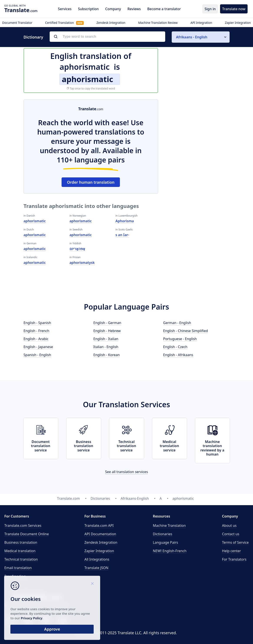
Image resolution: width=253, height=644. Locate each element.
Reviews (134, 9)
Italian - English (106, 347)
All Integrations (97, 559)
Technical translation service (126, 446)
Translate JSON (96, 568)
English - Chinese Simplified (186, 331)
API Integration (201, 23)
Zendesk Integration (111, 23)
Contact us (231, 534)
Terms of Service (235, 542)
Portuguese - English (180, 339)
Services (65, 9)
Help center (231, 551)
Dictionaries (162, 534)
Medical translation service (169, 446)
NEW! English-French (170, 551)
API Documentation (100, 534)
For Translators (234, 559)
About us (229, 526)
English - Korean (107, 355)
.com (21, 10)
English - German (107, 323)
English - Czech (175, 347)
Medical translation (20, 551)
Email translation (18, 568)
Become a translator (164, 9)
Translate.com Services (23, 526)
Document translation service (41, 446)
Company (113, 9)
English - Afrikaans (178, 355)
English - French (37, 331)
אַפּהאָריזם (77, 249)
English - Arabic (36, 339)
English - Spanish (37, 323)
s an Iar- (122, 235)
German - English (177, 323)
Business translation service (84, 446)
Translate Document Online (27, 534)
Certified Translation (64, 23)
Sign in (210, 9)
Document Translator (17, 23)
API (99, 526)
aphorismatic (35, 221)
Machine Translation (169, 526)
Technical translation (21, 559)
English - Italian (106, 339)
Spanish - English (37, 355)
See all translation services (127, 472)
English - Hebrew (107, 331)
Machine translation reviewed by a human (212, 448)
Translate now (234, 9)
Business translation (21, 542)
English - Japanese (38, 347)
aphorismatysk (82, 263)
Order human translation (91, 182)
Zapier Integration (238, 23)
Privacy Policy (42, 618)
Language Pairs (165, 542)
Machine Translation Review (158, 23)
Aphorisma (125, 221)
